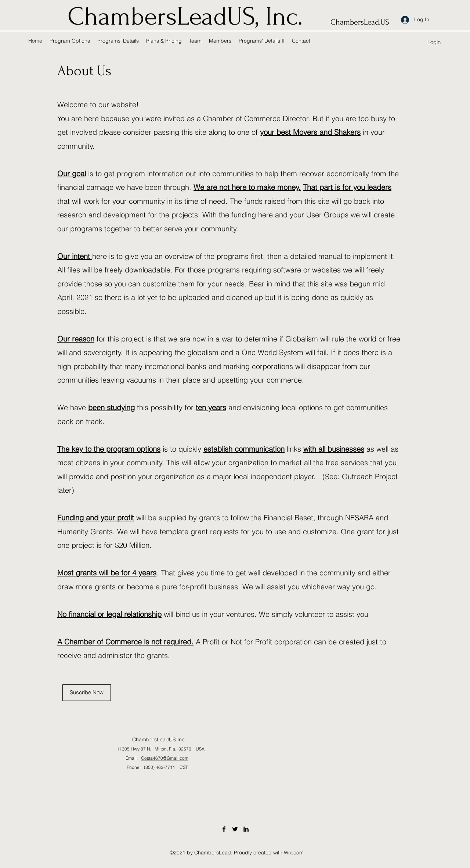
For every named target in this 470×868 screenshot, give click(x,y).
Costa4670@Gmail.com (165, 758)
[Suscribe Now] (87, 693)
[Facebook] (224, 829)
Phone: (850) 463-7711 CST (151, 767)
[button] (434, 42)
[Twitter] (235, 829)
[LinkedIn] (246, 829)
